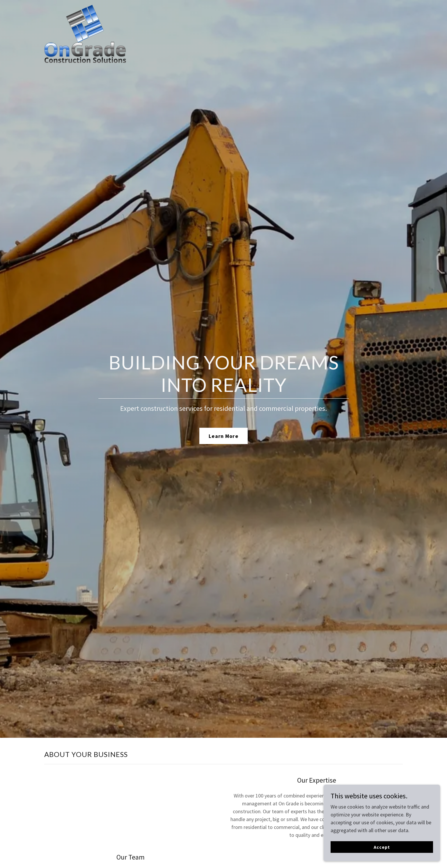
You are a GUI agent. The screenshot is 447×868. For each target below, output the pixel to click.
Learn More (223, 436)
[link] (85, 7)
